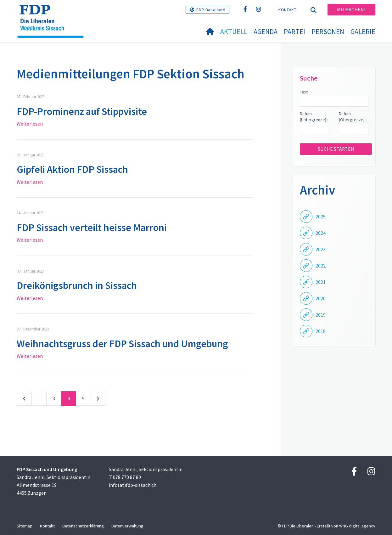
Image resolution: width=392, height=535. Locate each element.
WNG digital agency (357, 526)
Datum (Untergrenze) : (314, 117)
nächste (98, 400)
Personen (328, 31)
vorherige (24, 400)
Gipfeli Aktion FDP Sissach (72, 169)
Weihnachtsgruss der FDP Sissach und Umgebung (122, 344)
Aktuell (234, 31)
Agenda (266, 31)
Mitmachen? (351, 10)
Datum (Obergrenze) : (353, 117)
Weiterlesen (30, 124)
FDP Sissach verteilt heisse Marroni (92, 228)
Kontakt (287, 10)
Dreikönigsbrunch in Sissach (77, 285)
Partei (294, 31)
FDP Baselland (211, 10)
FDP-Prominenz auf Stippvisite (82, 111)
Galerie (363, 31)
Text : (305, 92)
